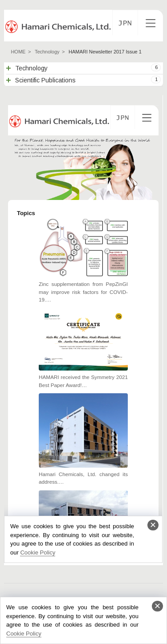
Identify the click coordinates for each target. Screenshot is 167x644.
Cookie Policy (24, 634)
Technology (47, 52)
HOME (18, 52)
